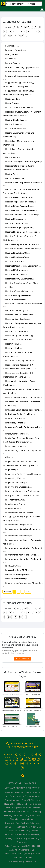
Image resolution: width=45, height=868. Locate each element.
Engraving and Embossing (19, 487)
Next (28, 592)
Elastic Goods (13, 99)
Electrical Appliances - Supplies (21, 202)
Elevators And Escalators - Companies (24, 397)
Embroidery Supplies (16, 418)
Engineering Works (15, 478)
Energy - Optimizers (15, 446)
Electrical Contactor (16, 219)
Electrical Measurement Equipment (23, 266)
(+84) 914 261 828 (32, 846)
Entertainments (14, 508)
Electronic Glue (14, 344)
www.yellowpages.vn (33, 694)
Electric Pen (12, 174)
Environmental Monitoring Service (22, 555)
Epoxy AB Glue (13, 566)
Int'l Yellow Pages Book (33, 727)
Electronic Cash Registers (18, 319)
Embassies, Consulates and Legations (23, 410)
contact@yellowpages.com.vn (14, 653)
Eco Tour (11, 59)
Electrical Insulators (15, 262)
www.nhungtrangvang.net (33, 710)
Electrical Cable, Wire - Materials (21, 210)
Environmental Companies (19, 525)
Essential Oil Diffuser (16, 579)
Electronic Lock (14, 348)
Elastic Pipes (12, 103)
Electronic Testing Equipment (20, 361)
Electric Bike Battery (16, 120)
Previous (7, 592)
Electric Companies (15, 129)
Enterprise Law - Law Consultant (22, 495)
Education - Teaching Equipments (22, 67)
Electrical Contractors (16, 223)
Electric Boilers (13, 124)
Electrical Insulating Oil (17, 253)
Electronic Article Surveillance (20, 315)
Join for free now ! (23, 659)
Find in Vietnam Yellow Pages (21, 4)
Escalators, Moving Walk (18, 574)
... (19, 592)
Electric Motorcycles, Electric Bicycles (24, 162)
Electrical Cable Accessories (19, 206)
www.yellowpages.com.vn (12, 726)
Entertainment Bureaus (17, 504)
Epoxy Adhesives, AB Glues (19, 570)
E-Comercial (12, 46)
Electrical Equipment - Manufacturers (23, 249)
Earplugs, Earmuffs (15, 50)
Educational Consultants (18, 72)
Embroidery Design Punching (20, 414)
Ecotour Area (13, 63)
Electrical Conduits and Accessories (22, 215)
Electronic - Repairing (16, 310)
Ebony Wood (12, 54)
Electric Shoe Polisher (16, 178)
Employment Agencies (17, 434)
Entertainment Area (16, 500)
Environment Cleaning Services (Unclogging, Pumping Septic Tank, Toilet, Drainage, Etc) (22, 517)
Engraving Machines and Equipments (23, 491)
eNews (10, 457)
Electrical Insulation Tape (18, 257)
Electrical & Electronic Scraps (20, 197)
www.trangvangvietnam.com (12, 694)
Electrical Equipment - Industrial (22, 244)
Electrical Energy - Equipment (20, 228)
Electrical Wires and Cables (19, 291)
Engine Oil (12, 470)
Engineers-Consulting (16, 483)
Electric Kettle (13, 157)
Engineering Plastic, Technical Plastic (23, 474)
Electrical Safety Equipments (20, 279)
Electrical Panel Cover (17, 274)
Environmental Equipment (19, 536)
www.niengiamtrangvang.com (12, 710)
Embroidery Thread (16, 423)
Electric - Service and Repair (19, 108)
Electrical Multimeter (16, 270)
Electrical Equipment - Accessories (22, 232)
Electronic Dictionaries (17, 331)
